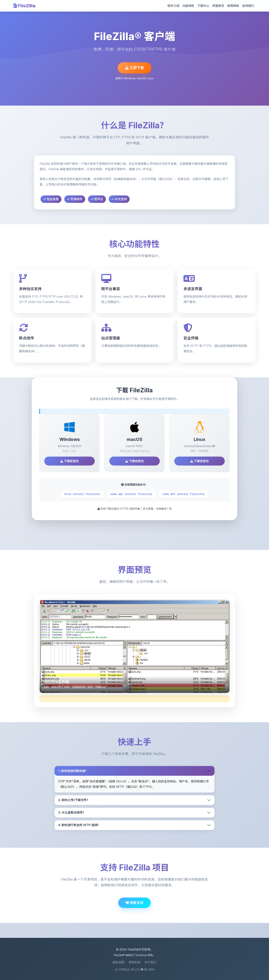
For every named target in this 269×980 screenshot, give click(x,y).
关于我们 (150, 962)
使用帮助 (233, 6)
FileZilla (24, 6)
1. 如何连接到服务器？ (73, 771)
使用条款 (134, 962)
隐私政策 (119, 962)
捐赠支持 (134, 903)
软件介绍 (173, 6)
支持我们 (248, 6)
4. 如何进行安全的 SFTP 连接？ (79, 825)
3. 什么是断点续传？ (72, 812)
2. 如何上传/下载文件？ (74, 800)
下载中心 (203, 6)
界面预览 (218, 6)
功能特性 (188, 6)
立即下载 (134, 68)
